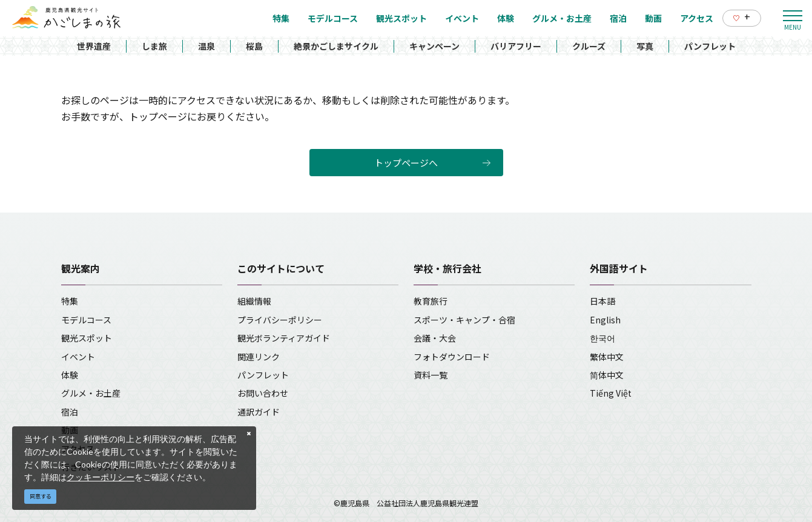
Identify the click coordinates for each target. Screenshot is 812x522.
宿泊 (70, 412)
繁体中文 (607, 357)
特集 (70, 301)
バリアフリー (516, 46)
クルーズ (589, 46)
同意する (41, 496)
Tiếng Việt (611, 393)
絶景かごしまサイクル (336, 46)
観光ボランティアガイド (284, 338)
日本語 (602, 301)
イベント (78, 357)
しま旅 (154, 46)
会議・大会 (435, 338)
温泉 (206, 46)
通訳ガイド (259, 412)
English (605, 320)
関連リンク (259, 357)
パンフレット (710, 46)
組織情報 (254, 301)
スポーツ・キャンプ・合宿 (464, 320)
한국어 (602, 338)
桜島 (254, 46)
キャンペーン (434, 46)
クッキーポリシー (101, 477)
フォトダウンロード (452, 357)
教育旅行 (431, 301)
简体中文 (607, 375)
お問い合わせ (263, 393)
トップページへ (406, 163)
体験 (70, 375)
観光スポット (87, 338)
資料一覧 (431, 375)
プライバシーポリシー (280, 320)
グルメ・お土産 (91, 393)
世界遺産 (94, 46)
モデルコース (86, 320)
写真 (645, 46)
